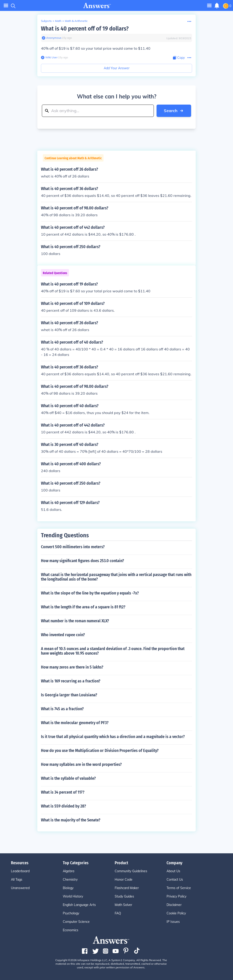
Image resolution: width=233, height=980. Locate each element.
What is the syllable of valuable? (68, 778)
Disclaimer (174, 905)
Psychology (71, 913)
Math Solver (123, 905)
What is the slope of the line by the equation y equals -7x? (90, 593)
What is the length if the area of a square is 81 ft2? (83, 607)
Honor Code (124, 880)
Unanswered (20, 888)
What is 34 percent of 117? (63, 792)
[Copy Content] (179, 58)
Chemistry (70, 880)
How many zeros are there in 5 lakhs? (72, 667)
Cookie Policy (176, 913)
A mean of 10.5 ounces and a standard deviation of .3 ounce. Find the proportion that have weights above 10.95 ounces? (113, 651)
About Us (173, 871)
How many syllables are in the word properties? (81, 764)
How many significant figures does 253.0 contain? (82, 561)
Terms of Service (179, 888)
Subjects (46, 21)
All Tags (17, 880)
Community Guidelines (131, 871)
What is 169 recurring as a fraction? (71, 681)
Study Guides (124, 896)
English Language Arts (79, 905)
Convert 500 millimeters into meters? (73, 547)
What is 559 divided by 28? (63, 806)
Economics (71, 930)
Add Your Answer (117, 68)
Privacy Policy (176, 896)
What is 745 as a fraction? (62, 709)
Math (58, 21)
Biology (68, 888)
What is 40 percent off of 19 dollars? (85, 29)
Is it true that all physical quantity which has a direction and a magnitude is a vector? (113, 737)
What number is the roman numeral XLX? (75, 621)
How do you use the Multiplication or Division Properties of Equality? (100, 751)
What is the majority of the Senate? (71, 820)
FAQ (118, 913)
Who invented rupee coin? (63, 635)
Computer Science (76, 922)
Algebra (68, 871)
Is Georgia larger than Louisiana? (69, 695)
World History (73, 896)
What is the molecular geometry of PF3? (75, 723)
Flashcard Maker (127, 888)
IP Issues (173, 922)
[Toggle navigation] (209, 5)
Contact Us (175, 880)
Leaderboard (20, 871)
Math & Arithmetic (76, 21)
